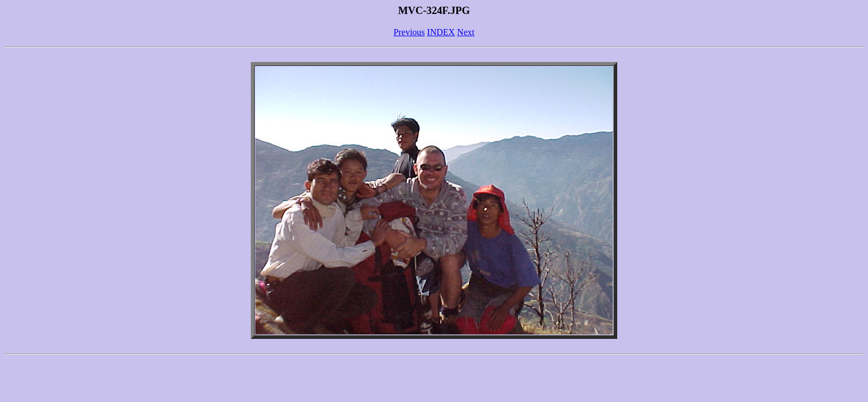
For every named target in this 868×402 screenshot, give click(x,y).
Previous (409, 32)
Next (466, 32)
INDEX (441, 32)
